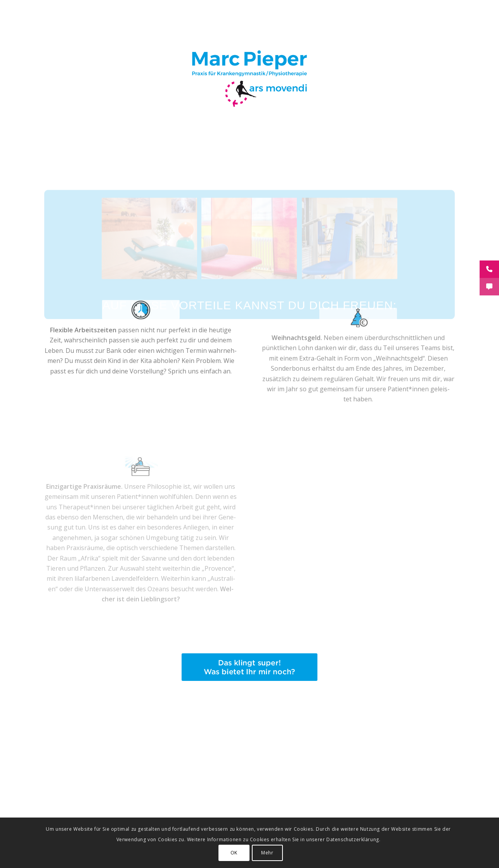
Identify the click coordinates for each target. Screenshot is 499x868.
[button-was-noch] (249, 667)
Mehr (267, 853)
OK (234, 853)
